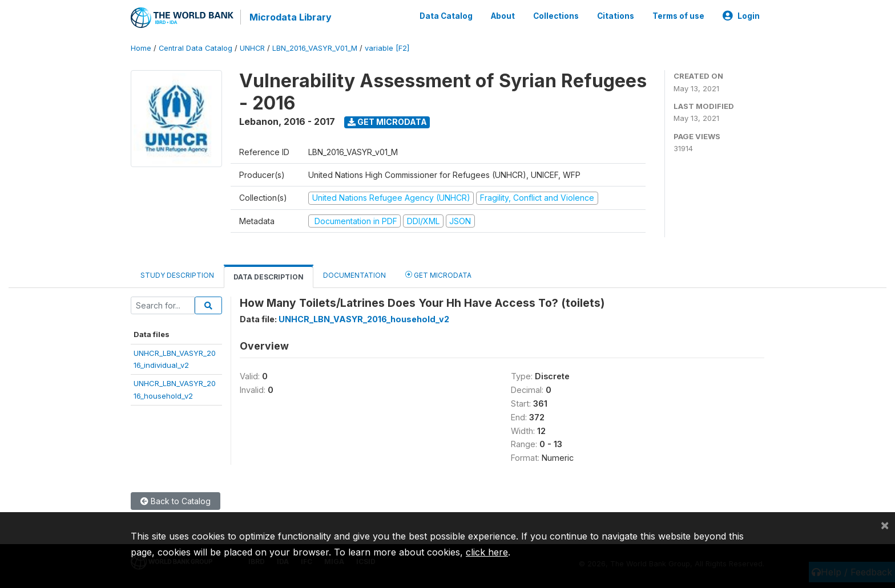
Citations (616, 16)
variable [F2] (387, 48)
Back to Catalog (176, 501)
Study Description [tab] (177, 275)
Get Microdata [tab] (438, 275)
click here (487, 552)
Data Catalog (446, 16)
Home (141, 48)
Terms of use (678, 16)
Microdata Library (291, 17)
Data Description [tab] (269, 277)
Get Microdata (387, 122)
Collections (556, 16)
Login (741, 16)
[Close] (885, 525)
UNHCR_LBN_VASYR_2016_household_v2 (364, 319)
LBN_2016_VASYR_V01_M (315, 48)
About (503, 16)
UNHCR (252, 48)
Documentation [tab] (354, 275)
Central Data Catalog (195, 48)
